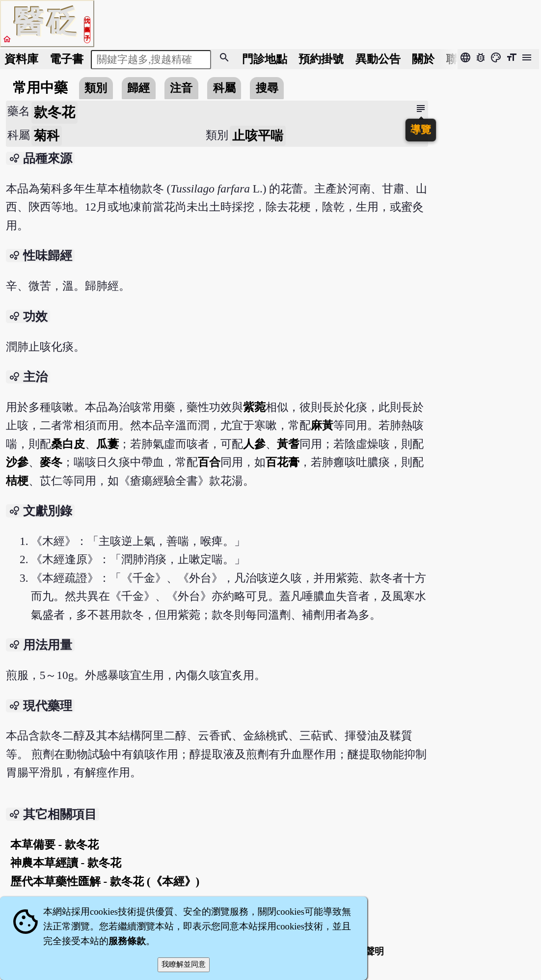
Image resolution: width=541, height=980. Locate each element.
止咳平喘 (258, 136)
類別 (96, 88)
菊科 (47, 136)
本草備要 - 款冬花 (54, 844)
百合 (209, 462)
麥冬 (51, 462)
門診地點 (265, 59)
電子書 (67, 59)
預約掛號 (321, 59)
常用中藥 (40, 88)
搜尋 (267, 88)
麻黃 (322, 425)
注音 (181, 88)
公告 (378, 59)
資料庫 (21, 59)
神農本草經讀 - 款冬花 (66, 863)
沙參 (17, 462)
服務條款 (127, 941)
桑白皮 (68, 444)
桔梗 (17, 481)
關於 (423, 59)
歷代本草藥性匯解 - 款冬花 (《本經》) (105, 881)
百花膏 (283, 462)
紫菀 (254, 407)
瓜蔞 (108, 444)
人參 (254, 444)
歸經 (138, 88)
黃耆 (288, 444)
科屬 (224, 88)
